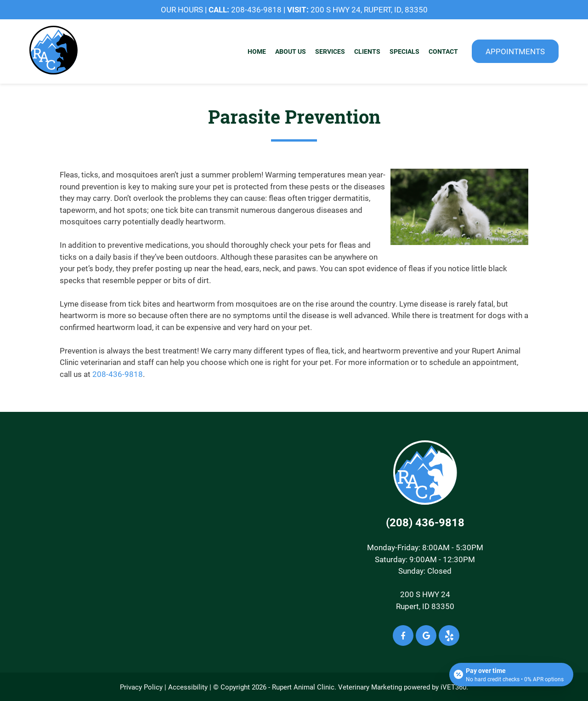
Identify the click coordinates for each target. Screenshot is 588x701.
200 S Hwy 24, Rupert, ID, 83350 (369, 9)
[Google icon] (426, 635)
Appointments (515, 51)
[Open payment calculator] (511, 674)
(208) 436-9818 (425, 522)
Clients (367, 51)
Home (257, 51)
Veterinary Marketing (370, 687)
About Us (291, 51)
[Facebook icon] (403, 635)
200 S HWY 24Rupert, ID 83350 (425, 600)
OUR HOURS (182, 9)
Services (330, 51)
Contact (443, 51)
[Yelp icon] (449, 635)
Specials (404, 51)
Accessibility (188, 687)
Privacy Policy (141, 687)
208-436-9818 (256, 9)
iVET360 (453, 687)
